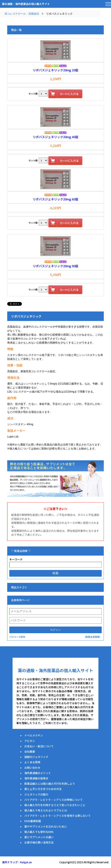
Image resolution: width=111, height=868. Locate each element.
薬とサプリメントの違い (39, 837)
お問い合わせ (32, 768)
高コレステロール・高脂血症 (22, 14)
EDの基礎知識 (33, 821)
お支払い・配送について (39, 746)
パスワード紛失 (17, 637)
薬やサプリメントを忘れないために (46, 826)
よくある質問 (32, 762)
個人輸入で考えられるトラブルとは (46, 810)
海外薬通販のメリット (38, 773)
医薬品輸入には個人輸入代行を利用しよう (50, 784)
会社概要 (30, 751)
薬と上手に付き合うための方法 (43, 789)
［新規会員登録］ (93, 637)
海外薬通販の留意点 (36, 778)
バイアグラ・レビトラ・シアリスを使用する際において (57, 816)
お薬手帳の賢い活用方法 (39, 842)
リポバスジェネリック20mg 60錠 (55, 199)
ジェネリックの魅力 (36, 794)
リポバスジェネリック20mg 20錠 (55, 70)
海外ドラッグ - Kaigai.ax (17, 862)
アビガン (30, 741)
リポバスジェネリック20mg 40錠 (55, 137)
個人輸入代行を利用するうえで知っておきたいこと (55, 805)
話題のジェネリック (36, 757)
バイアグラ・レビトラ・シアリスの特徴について (54, 800)
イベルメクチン (34, 735)
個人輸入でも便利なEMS (39, 832)
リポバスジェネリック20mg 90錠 (55, 266)
